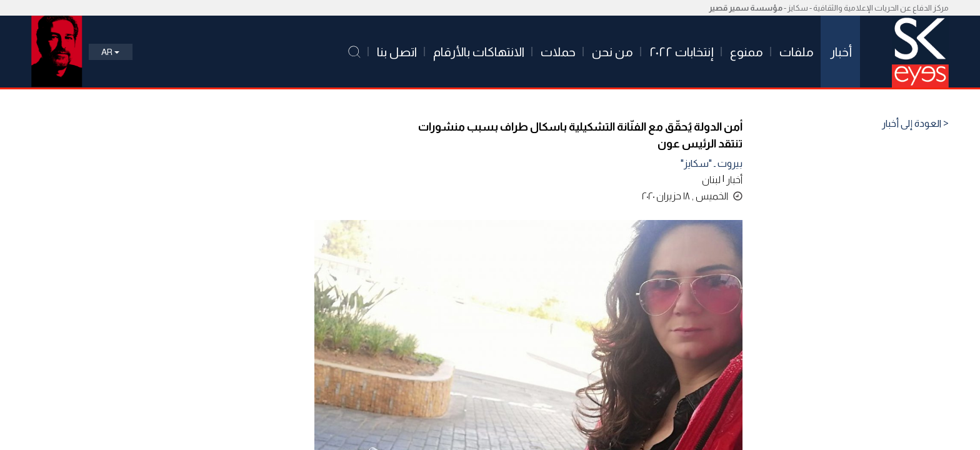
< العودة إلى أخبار (915, 124)
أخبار (734, 180)
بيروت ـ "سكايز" (712, 163)
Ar (110, 52)
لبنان (711, 180)
